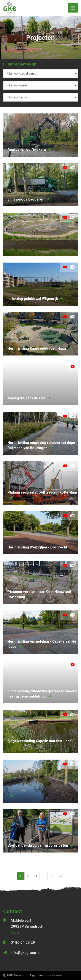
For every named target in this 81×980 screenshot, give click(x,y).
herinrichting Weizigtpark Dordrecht (40, 547)
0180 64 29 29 (23, 942)
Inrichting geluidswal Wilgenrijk (35, 299)
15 (52, 876)
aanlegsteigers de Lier (29, 398)
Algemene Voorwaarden (46, 975)
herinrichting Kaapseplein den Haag (39, 348)
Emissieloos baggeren (29, 199)
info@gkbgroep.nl (25, 953)
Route (15, 933)
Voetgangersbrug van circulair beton (40, 845)
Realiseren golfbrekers (29, 150)
